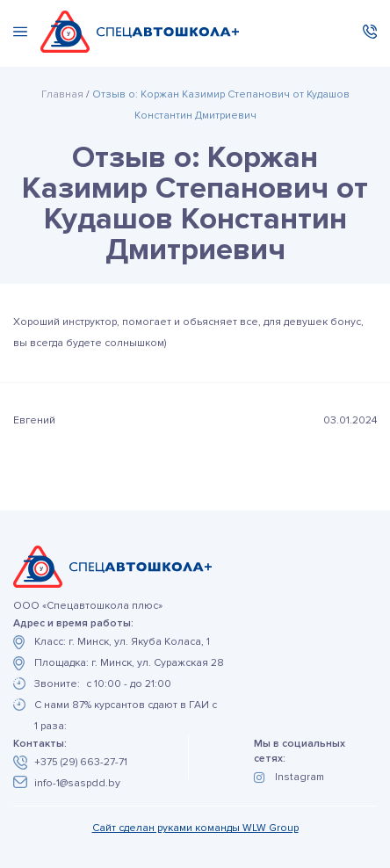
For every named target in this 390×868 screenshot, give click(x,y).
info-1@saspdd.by (77, 783)
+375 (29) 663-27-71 (81, 762)
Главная (62, 94)
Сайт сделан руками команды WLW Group (195, 828)
